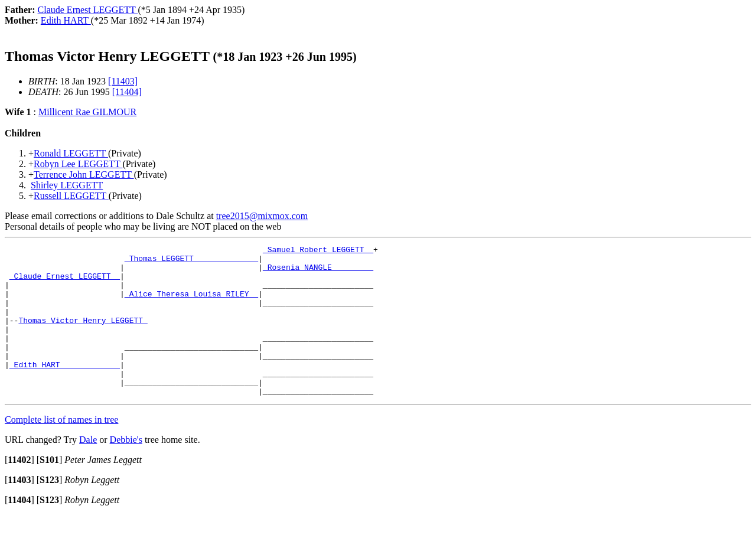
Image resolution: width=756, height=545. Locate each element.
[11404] (127, 92)
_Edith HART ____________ (65, 389)
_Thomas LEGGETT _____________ (191, 262)
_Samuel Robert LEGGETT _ (318, 251)
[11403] (123, 81)
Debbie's (126, 470)
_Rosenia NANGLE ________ (318, 272)
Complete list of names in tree (61, 450)
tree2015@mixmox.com (262, 216)
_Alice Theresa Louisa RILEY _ (191, 304)
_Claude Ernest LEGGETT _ (65, 283)
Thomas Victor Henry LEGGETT (83, 336)
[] (19, 490)
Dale (88, 470)
